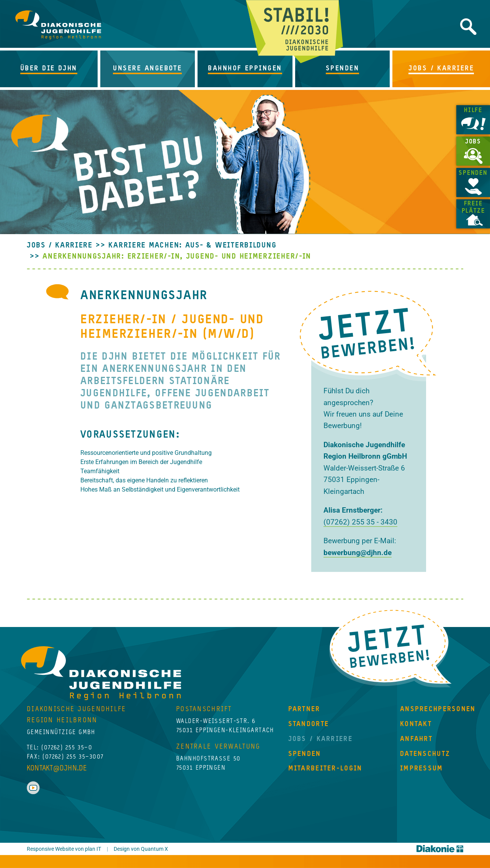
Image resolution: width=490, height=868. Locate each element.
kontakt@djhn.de (57, 768)
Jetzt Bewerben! (390, 648)
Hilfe (473, 111)
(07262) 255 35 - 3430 (360, 522)
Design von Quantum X (141, 849)
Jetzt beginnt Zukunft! (295, 32)
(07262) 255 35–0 (67, 748)
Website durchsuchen (468, 27)
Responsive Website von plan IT (64, 849)
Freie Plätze (473, 208)
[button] (50, 69)
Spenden (473, 173)
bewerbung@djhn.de (358, 553)
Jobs (473, 142)
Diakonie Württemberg (440, 849)
